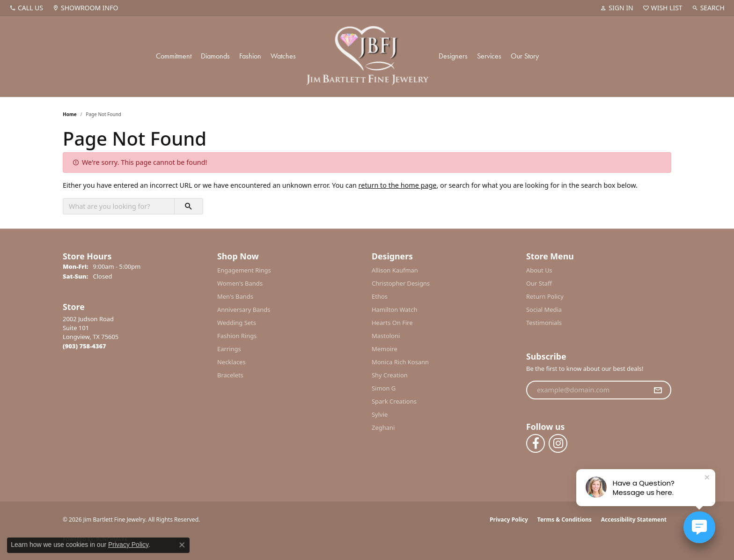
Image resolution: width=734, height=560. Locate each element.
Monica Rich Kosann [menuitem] (400, 362)
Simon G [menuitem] (384, 388)
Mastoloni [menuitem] (386, 336)
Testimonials (544, 323)
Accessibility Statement (634, 519)
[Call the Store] (84, 346)
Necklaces (231, 362)
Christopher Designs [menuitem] (401, 283)
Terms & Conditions (565, 519)
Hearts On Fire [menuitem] (392, 323)
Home (70, 114)
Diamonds (215, 56)
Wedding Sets (237, 323)
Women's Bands (240, 283)
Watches (283, 56)
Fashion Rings (237, 336)
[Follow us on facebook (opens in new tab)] (536, 443)
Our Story (525, 56)
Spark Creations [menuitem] (394, 401)
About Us (539, 270)
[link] (26, 8)
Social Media (544, 309)
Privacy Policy (509, 519)
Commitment (174, 56)
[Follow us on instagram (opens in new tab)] (558, 443)
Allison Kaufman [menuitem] (395, 270)
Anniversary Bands (244, 309)
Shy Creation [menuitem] (390, 375)
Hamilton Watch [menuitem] (395, 309)
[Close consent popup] (182, 545)
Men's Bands (235, 296)
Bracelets (230, 375)
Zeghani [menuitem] (383, 427)
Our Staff (539, 283)
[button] (617, 8)
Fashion (250, 56)
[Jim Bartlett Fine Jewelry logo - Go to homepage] (367, 56)
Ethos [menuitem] (380, 296)
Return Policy (545, 296)
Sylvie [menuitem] (380, 414)
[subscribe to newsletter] (658, 390)
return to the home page (398, 185)
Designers (453, 56)
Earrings (229, 349)
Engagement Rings (244, 270)
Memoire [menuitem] (385, 349)
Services (489, 56)
